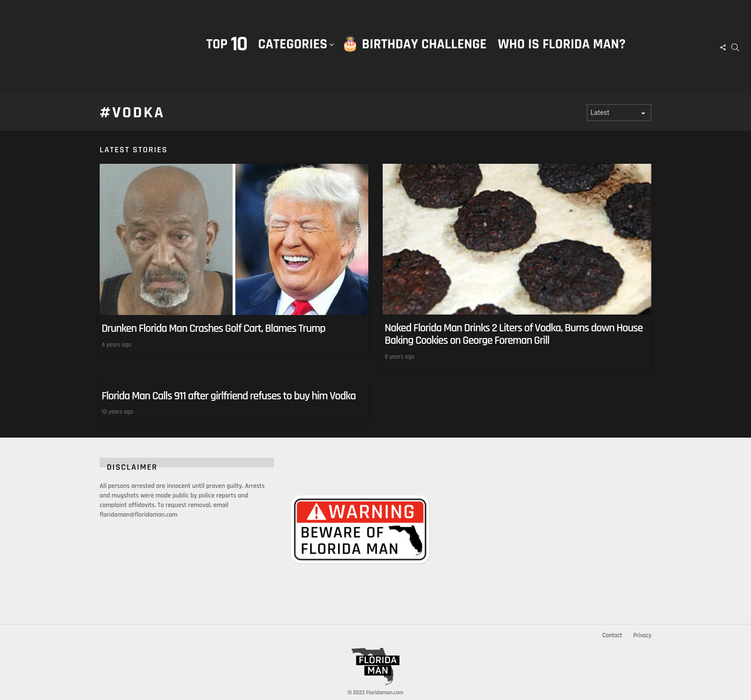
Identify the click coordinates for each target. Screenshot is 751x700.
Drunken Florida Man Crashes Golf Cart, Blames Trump (213, 328)
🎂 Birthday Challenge (414, 44)
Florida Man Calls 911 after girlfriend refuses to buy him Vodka (228, 395)
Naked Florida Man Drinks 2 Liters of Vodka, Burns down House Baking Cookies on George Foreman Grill (514, 334)
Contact (612, 635)
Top (227, 44)
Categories (293, 54)
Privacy (642, 635)
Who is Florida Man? (562, 44)
